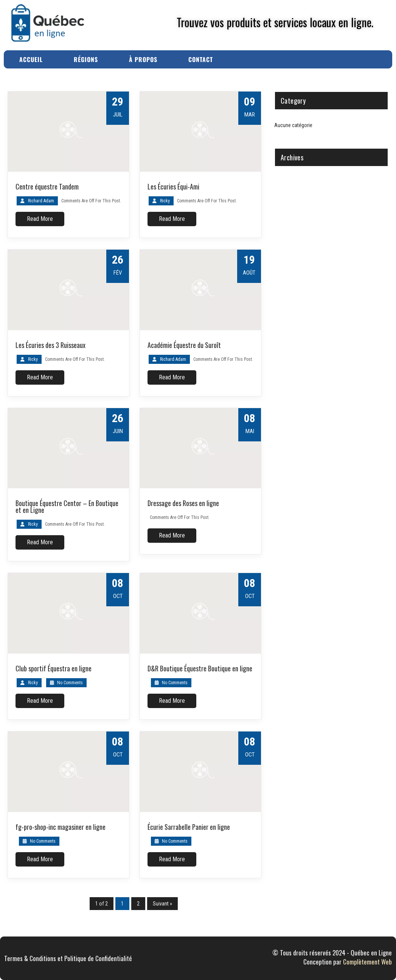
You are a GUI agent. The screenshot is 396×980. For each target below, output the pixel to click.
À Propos (143, 59)
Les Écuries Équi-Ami (173, 186)
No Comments (66, 683)
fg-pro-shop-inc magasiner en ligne (61, 827)
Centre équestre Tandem (47, 186)
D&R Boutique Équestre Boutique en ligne (200, 668)
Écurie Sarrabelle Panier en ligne (189, 827)
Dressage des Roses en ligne (183, 503)
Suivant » (162, 904)
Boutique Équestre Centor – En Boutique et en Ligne (67, 506)
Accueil (31, 59)
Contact (201, 59)
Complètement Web (367, 962)
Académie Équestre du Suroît (184, 345)
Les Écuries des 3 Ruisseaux (50, 345)
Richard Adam (41, 201)
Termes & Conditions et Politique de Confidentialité (68, 958)
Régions (86, 59)
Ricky (165, 201)
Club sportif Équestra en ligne (54, 668)
